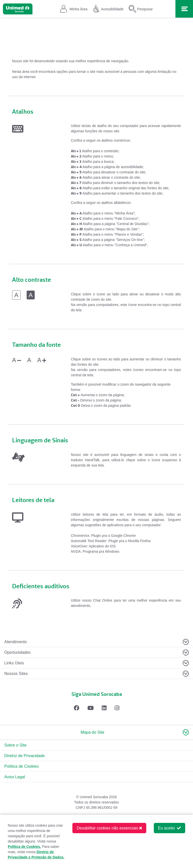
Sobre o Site (15, 745)
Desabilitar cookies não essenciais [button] (109, 828)
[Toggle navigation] (184, 9)
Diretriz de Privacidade (25, 756)
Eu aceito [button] (170, 828)
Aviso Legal (15, 777)
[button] (96, 732)
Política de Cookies (21, 766)
